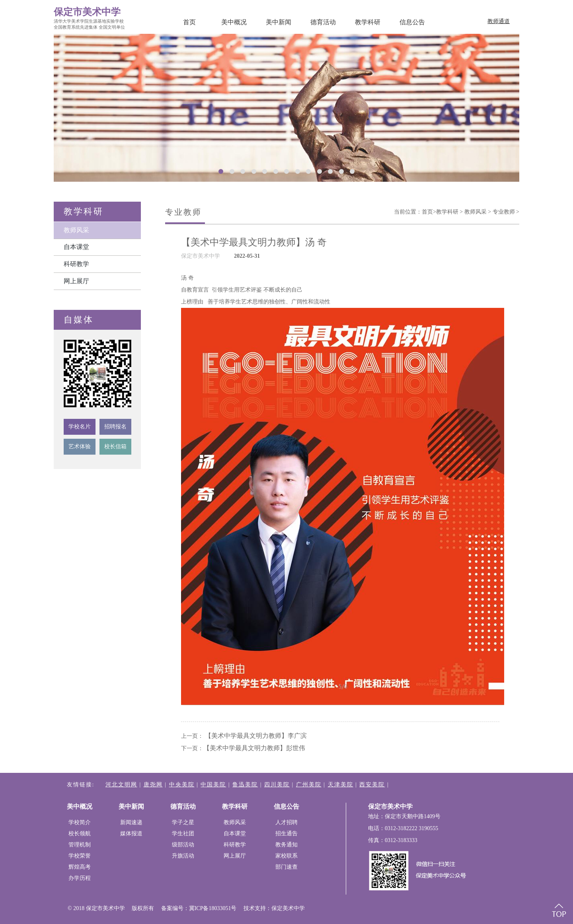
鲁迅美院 (245, 785)
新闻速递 (131, 822)
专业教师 (504, 212)
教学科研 (368, 22)
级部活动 (183, 845)
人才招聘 (286, 822)
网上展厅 (76, 281)
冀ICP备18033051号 (213, 908)
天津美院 (341, 785)
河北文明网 (121, 785)
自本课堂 (76, 247)
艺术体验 (80, 446)
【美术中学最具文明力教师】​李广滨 (256, 736)
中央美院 (182, 785)
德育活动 (323, 22)
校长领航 (80, 834)
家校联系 (286, 856)
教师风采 (76, 230)
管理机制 (80, 845)
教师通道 (499, 21)
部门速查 (286, 867)
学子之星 (183, 822)
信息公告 (412, 22)
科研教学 (76, 264)
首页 (189, 22)
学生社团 (183, 834)
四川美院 (277, 785)
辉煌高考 (80, 867)
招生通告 (286, 834)
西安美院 (372, 785)
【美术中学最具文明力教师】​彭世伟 (254, 748)
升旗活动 (183, 856)
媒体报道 (131, 834)
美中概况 (234, 22)
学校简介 (80, 822)
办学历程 (80, 878)
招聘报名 (115, 427)
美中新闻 (279, 22)
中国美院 (213, 785)
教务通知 (286, 845)
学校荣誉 (80, 856)
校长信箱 (115, 446)
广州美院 (309, 785)
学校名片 (80, 427)
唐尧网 (153, 785)
